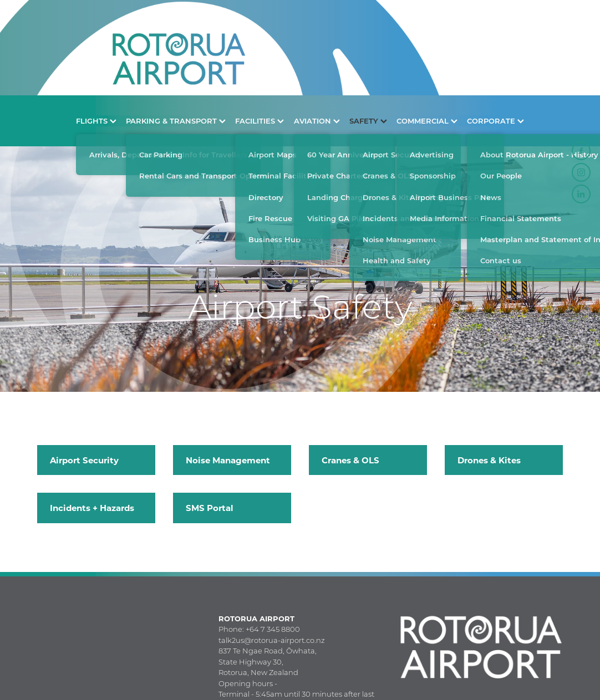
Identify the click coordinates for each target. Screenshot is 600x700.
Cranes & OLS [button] (350, 460)
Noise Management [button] (228, 460)
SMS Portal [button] (210, 508)
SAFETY (368, 121)
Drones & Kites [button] (489, 460)
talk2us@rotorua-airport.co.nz (272, 640)
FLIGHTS (96, 121)
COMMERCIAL (427, 121)
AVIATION (317, 121)
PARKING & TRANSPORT (176, 121)
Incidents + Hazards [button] (92, 508)
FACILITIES (260, 121)
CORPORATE (495, 121)
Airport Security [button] (84, 460)
